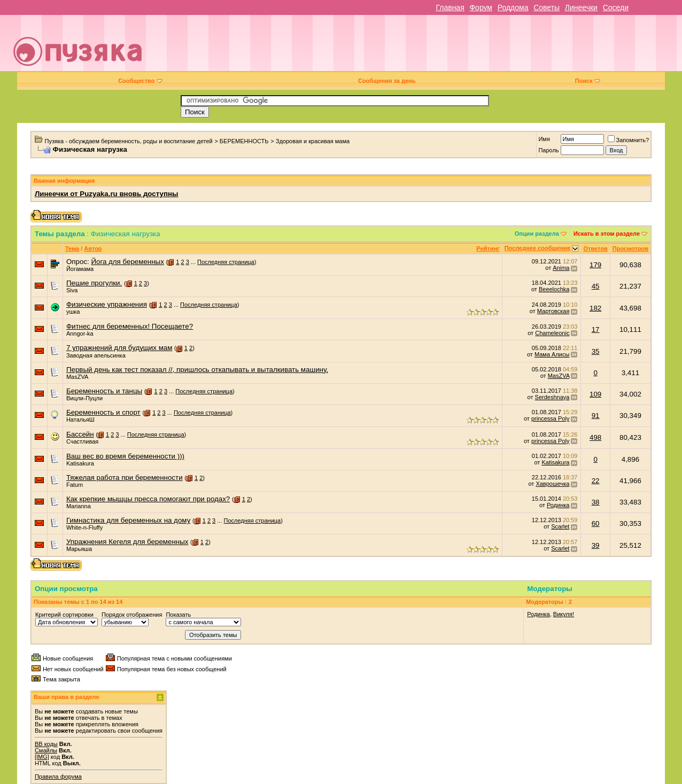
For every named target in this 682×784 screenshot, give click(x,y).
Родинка (558, 505)
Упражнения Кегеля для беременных (127, 542)
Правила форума (58, 777)
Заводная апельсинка (96, 355)
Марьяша (79, 549)
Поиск (588, 81)
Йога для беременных (127, 262)
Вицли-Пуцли (84, 398)
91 (596, 416)
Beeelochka (554, 289)
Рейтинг (488, 249)
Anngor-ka (80, 333)
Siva (72, 290)
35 (596, 351)
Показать (178, 615)
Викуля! (564, 614)
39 (596, 545)
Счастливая (82, 441)
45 (596, 286)
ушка (73, 312)
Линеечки (581, 7)
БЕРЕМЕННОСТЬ (244, 141)
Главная (450, 7)
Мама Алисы (552, 354)
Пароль (548, 150)
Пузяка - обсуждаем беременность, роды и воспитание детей (129, 141)
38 (596, 502)
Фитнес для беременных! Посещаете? (130, 326)
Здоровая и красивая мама (313, 141)
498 (595, 437)
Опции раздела (537, 234)
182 (595, 308)
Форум (481, 7)
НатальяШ (80, 420)
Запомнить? (629, 140)
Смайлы (46, 750)
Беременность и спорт (103, 412)
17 (596, 329)
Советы (547, 7)
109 (595, 394)
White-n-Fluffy (84, 527)
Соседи (616, 7)
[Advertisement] (417, 47)
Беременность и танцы (104, 391)
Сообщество (140, 81)
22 (596, 481)
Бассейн (80, 434)
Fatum (75, 485)
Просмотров (630, 249)
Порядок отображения (132, 615)
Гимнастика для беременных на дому (128, 520)
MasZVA (77, 377)
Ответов (595, 249)
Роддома (513, 7)
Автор (93, 249)
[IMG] (42, 757)
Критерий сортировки (64, 615)
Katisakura (80, 463)
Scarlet (560, 526)
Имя (544, 139)
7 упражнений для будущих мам (119, 348)
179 (595, 265)
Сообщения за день (387, 81)
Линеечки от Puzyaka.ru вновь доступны (107, 194)
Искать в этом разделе (607, 234)
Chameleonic (552, 333)
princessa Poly (551, 418)
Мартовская (553, 311)
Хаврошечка (552, 484)
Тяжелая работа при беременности (125, 478)
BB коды (46, 744)
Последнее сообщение (538, 248)
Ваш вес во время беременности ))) (125, 456)
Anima (561, 268)
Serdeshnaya (552, 397)
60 (596, 523)
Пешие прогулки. (94, 283)
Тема (72, 249)
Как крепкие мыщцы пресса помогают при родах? (148, 499)
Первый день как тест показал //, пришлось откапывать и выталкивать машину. (197, 370)
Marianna (79, 506)
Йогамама (80, 269)
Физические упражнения (107, 304)
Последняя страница (226, 262)
